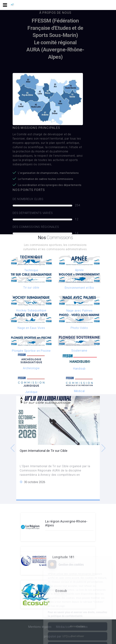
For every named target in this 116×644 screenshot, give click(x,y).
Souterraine (79, 351)
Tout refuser (78, 622)
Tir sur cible (31, 288)
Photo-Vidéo (79, 328)
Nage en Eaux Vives (31, 328)
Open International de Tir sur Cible (44, 451)
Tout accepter (77, 632)
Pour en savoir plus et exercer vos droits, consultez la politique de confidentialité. (78, 600)
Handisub (79, 369)
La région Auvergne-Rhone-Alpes (66, 523)
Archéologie (31, 368)
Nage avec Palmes (79, 311)
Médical (79, 391)
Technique (31, 270)
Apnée (79, 270)
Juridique (31, 392)
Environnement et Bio (79, 288)
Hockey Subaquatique (31, 310)
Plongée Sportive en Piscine (31, 351)
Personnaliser (78, 612)
